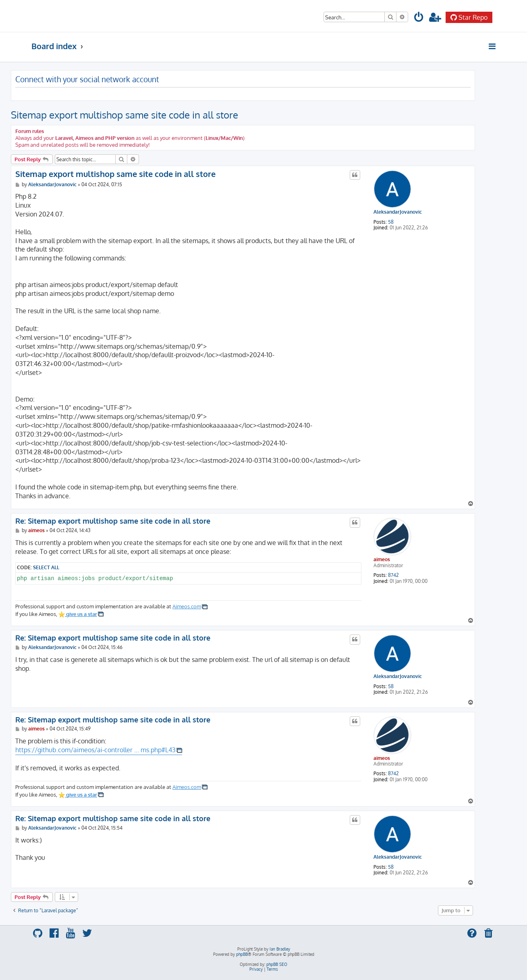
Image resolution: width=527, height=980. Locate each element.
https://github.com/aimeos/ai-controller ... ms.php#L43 (95, 750)
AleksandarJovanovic (398, 212)
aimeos (382, 559)
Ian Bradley (280, 949)
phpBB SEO (277, 964)
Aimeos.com (187, 606)
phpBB (242, 954)
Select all (46, 567)
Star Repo (469, 17)
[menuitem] (419, 18)
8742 (393, 575)
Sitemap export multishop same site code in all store (124, 115)
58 (391, 222)
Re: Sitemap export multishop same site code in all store (113, 521)
